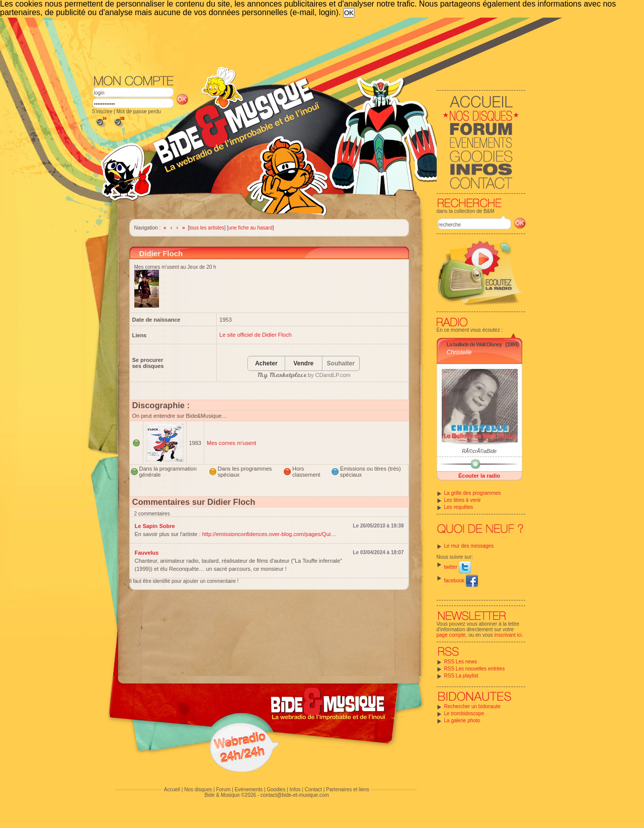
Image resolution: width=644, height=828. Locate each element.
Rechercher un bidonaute (472, 706)
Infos (295, 789)
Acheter (266, 364)
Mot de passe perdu (138, 111)
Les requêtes (459, 507)
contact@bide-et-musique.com (295, 795)
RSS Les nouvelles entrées (475, 669)
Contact (313, 789)
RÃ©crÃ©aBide (479, 451)
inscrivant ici (508, 635)
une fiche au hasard (251, 228)
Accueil (172, 789)
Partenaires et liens (348, 789)
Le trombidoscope (464, 713)
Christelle (459, 352)
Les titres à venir (463, 500)
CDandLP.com (333, 375)
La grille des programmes (473, 493)
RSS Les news (461, 662)
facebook (461, 581)
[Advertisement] (309, 45)
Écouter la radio (479, 476)
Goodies (276, 789)
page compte (451, 635)
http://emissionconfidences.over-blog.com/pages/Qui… (269, 534)
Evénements (249, 789)
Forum (223, 789)
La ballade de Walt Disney (474, 344)
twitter (458, 567)
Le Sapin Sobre (155, 526)
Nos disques (198, 789)
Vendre (303, 364)
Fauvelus (147, 553)
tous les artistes (207, 228)
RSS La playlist (461, 676)
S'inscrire (102, 111)
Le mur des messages (469, 546)
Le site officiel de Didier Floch (255, 335)
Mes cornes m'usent (231, 443)
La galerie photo (462, 721)
